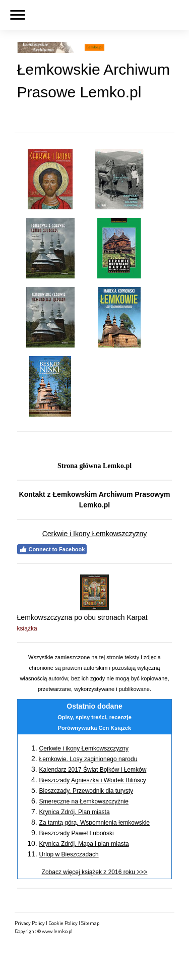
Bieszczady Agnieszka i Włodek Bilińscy (93, 780)
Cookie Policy (63, 923)
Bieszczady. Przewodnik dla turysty (86, 791)
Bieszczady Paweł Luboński (77, 833)
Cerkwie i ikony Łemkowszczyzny (84, 748)
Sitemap (90, 923)
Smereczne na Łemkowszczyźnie (84, 801)
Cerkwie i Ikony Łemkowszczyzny (95, 534)
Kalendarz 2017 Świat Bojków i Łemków (93, 770)
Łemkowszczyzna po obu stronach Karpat (82, 617)
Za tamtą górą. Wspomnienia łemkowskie (94, 823)
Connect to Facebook (52, 549)
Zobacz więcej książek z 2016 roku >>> (95, 872)
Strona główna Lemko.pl (94, 466)
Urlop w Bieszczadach (69, 854)
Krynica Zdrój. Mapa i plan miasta (84, 844)
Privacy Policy (30, 923)
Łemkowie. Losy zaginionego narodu (88, 759)
